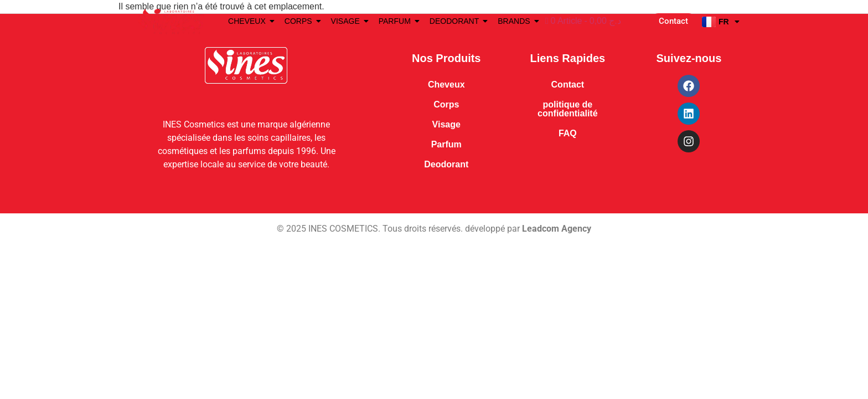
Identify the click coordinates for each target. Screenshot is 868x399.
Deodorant (446, 164)
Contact (568, 85)
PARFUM (397, 21)
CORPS (300, 21)
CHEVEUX (249, 21)
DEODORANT (456, 21)
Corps (446, 104)
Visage (446, 124)
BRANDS (516, 21)
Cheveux (446, 85)
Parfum (446, 144)
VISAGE (347, 21)
